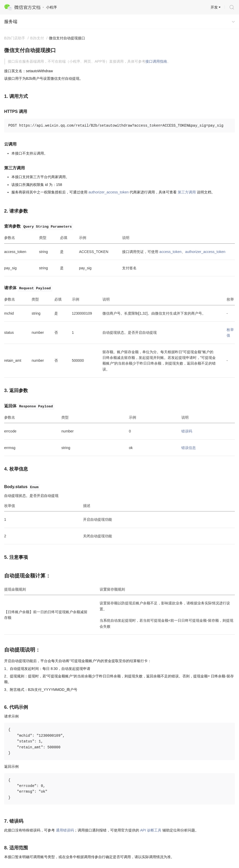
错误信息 (189, 448)
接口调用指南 (156, 61)
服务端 (11, 22)
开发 (214, 7)
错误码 (187, 431)
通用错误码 (65, 830)
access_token (170, 252)
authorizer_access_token (109, 192)
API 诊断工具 (151, 830)
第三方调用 (187, 192)
